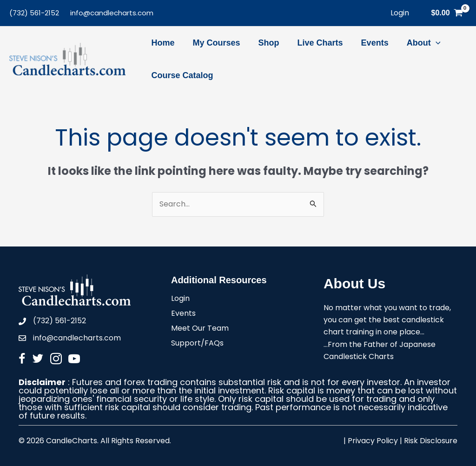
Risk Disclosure (431, 441)
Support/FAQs (197, 344)
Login (180, 299)
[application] (428, 43)
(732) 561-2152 (34, 13)
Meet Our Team (200, 329)
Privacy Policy (373, 441)
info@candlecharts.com (112, 13)
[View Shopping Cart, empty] (447, 13)
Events (183, 314)
